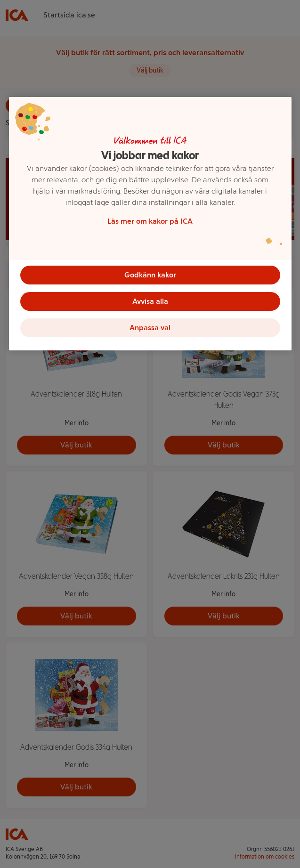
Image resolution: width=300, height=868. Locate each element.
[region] (150, 224)
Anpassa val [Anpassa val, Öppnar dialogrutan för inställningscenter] (150, 328)
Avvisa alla (150, 301)
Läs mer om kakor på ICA (150, 221)
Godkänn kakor (150, 275)
